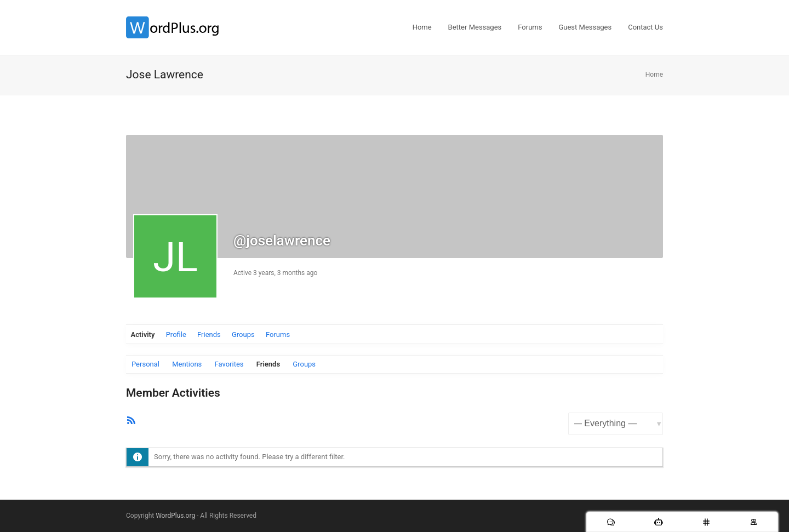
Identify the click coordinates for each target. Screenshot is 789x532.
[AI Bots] (658, 522)
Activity (143, 334)
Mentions (187, 364)
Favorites (229, 364)
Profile (176, 334)
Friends (209, 334)
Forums (278, 334)
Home (654, 75)
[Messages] (611, 522)
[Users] (754, 522)
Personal (145, 364)
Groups (243, 334)
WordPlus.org (175, 516)
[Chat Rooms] (706, 522)
